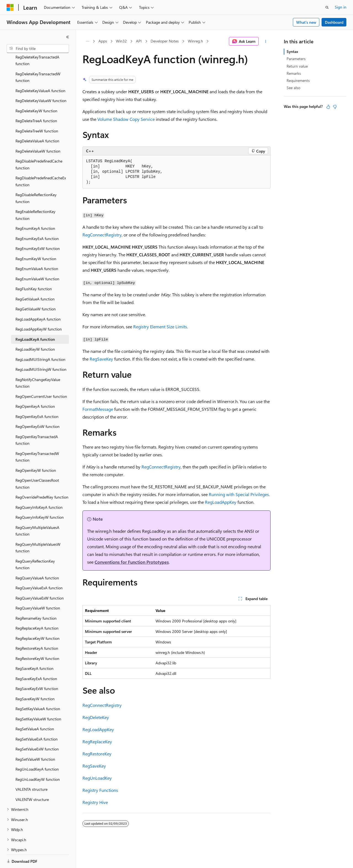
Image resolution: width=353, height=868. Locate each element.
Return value (297, 66)
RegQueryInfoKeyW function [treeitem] (40, 498)
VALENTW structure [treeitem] (32, 780)
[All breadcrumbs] (87, 41)
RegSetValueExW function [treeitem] (37, 730)
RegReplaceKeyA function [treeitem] (37, 609)
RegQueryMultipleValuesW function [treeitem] (38, 529)
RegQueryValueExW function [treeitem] (40, 579)
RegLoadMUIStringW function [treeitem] (41, 350)
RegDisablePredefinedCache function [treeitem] (39, 145)
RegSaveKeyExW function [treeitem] (37, 669)
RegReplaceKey (97, 741)
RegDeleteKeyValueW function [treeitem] (41, 82)
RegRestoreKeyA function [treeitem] (37, 629)
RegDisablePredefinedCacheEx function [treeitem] (41, 162)
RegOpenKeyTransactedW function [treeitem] (37, 438)
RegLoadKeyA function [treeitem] (35, 320)
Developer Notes (165, 41)
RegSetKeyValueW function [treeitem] (38, 700)
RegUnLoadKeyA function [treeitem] (37, 750)
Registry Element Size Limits (160, 327)
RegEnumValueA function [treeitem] (37, 250)
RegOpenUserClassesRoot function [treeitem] (37, 465)
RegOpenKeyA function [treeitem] (35, 387)
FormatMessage (98, 409)
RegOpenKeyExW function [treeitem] (38, 407)
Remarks (294, 73)
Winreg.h (195, 41)
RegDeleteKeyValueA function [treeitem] (40, 72)
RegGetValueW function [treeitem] (36, 290)
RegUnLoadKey (97, 778)
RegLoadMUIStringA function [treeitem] (40, 340)
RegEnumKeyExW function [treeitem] (38, 229)
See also (293, 88)
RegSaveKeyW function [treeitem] (35, 680)
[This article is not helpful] (335, 107)
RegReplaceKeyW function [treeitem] (38, 619)
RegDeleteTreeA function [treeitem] (36, 102)
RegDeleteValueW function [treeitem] (38, 132)
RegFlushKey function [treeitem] (34, 270)
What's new (306, 22)
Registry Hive (95, 802)
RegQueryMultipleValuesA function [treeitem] (37, 512)
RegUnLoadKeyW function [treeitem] (38, 760)
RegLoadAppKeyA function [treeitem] (38, 300)
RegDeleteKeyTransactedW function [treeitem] (38, 58)
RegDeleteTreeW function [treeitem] (37, 112)
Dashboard (334, 22)
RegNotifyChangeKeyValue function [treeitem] (38, 364)
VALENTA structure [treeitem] (31, 770)
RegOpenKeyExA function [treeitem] (37, 397)
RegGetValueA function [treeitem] (35, 280)
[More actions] (266, 41)
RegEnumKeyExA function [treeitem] (37, 219)
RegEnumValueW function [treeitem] (37, 260)
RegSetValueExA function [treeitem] (37, 720)
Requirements (298, 80)
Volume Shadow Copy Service (126, 119)
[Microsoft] (10, 7)
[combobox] (38, 49)
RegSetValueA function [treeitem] (35, 710)
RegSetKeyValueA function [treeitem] (38, 690)
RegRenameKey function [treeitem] (36, 599)
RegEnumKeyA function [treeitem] (35, 209)
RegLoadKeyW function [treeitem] (35, 330)
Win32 (121, 41)
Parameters (296, 59)
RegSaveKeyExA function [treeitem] (36, 660)
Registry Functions (100, 790)
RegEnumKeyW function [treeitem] (36, 240)
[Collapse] (68, 37)
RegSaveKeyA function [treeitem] (34, 649)
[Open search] (327, 7)
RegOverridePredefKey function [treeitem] (42, 478)
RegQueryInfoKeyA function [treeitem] (39, 488)
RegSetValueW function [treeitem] (35, 740)
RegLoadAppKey (221, 502)
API (139, 41)
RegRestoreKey (97, 754)
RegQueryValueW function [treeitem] (38, 589)
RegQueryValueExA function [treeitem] (39, 569)
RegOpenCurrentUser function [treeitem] (41, 377)
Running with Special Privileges (239, 494)
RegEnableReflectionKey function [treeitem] (35, 196)
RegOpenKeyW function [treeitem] (36, 451)
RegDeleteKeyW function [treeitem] (36, 92)
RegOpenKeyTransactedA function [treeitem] (37, 421)
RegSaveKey (101, 359)
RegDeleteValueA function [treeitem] (37, 122)
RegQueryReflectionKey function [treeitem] (35, 545)
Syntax (292, 51)
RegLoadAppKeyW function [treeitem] (39, 310)
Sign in (341, 7)
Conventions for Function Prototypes (132, 562)
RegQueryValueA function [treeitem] (37, 559)
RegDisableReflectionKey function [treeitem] (36, 179)
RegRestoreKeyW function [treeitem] (37, 639)
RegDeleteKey (96, 717)
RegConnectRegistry (102, 235)
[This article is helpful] (328, 107)
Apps (103, 41)
